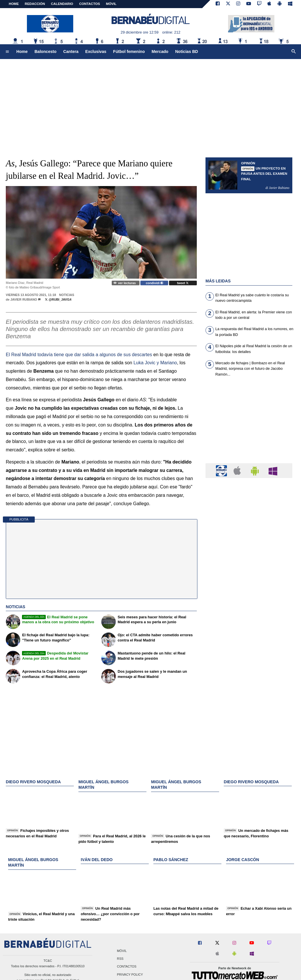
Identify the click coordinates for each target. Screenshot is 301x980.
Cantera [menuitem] (71, 52)
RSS (120, 959)
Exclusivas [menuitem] (96, 52)
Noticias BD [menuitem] (187, 52)
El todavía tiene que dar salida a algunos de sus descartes (79, 355)
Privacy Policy (130, 975)
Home (14, 4)
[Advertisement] (150, 104)
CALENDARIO (62, 4)
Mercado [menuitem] (160, 52)
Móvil (122, 951)
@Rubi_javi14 (58, 299)
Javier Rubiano (24, 299)
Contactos (127, 967)
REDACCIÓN (35, 4)
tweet (183, 283)
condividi (154, 283)
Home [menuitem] (22, 52)
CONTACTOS (90, 4)
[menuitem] (7, 52)
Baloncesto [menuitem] (45, 52)
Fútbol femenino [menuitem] (129, 52)
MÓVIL (111, 4)
